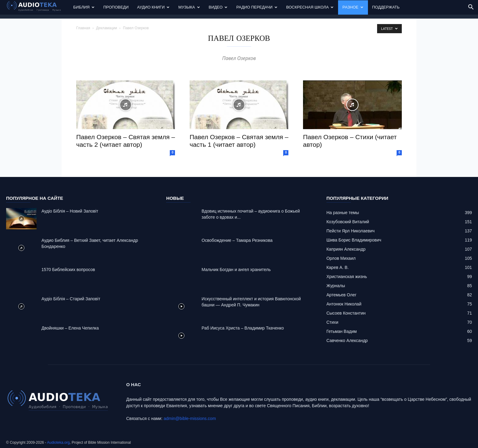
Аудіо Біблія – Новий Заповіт (70, 211)
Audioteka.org (58, 443)
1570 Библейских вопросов (68, 270)
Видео (218, 7)
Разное (353, 7)
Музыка (189, 7)
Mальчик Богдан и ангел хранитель (236, 270)
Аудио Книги (153, 7)
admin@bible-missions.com (190, 418)
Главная (83, 28)
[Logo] (37, 7)
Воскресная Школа (310, 7)
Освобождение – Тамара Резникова (237, 240)
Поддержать (386, 7)
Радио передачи (257, 7)
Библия (84, 7)
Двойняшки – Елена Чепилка (70, 328)
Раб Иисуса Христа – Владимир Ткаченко (243, 328)
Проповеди (116, 7)
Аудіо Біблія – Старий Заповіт (71, 299)
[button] (471, 8)
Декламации (107, 28)
